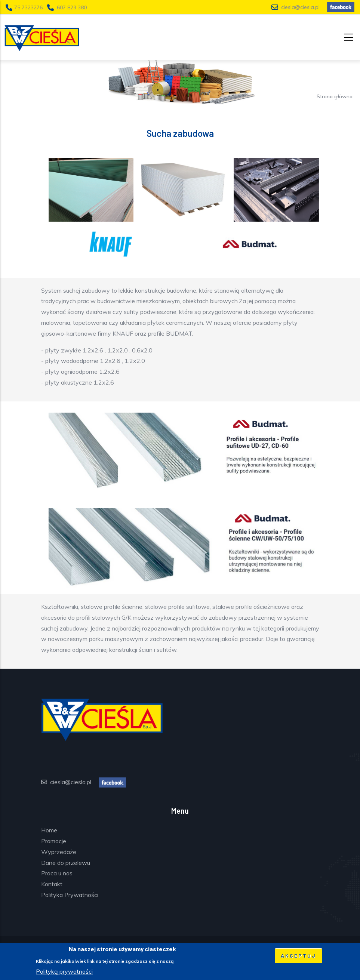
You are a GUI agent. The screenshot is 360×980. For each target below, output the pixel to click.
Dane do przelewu (66, 863)
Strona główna (335, 96)
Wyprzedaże (59, 852)
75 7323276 (29, 7)
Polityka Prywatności (70, 895)
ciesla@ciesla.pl (300, 7)
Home (49, 830)
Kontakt (52, 884)
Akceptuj (299, 958)
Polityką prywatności (64, 973)
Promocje (54, 841)
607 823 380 (72, 7)
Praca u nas (57, 873)
